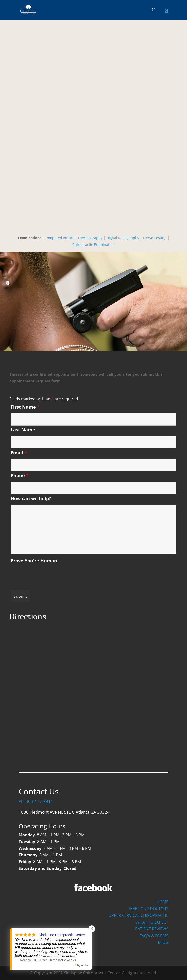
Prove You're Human (34, 561)
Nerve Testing (155, 238)
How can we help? (31, 498)
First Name (25, 407)
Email (19, 453)
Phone (20, 475)
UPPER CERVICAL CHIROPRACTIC (138, 915)
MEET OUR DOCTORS (149, 909)
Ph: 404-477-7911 (36, 801)
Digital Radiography (123, 238)
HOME (162, 902)
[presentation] (49, 577)
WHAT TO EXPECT (152, 922)
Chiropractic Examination (93, 244)
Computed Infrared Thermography (73, 238)
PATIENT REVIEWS (152, 929)
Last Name (23, 430)
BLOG (163, 942)
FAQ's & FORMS (154, 936)
